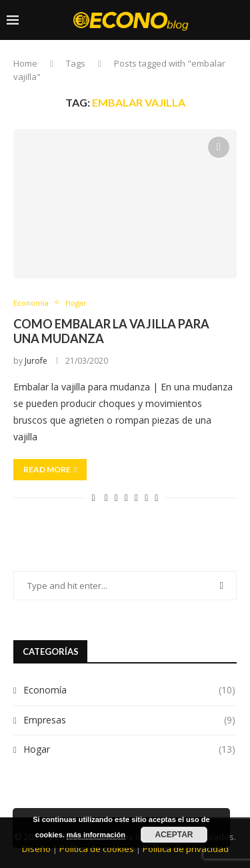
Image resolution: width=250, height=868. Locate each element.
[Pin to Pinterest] (126, 497)
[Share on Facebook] (106, 497)
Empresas (129, 720)
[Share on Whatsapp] (146, 497)
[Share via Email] (156, 497)
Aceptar (174, 835)
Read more (50, 469)
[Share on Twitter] (116, 497)
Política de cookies (97, 849)
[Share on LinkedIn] (136, 497)
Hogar (129, 749)
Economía (129, 690)
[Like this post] (94, 497)
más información (96, 835)
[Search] (237, 71)
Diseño (36, 849)
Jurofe (36, 361)
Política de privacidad (186, 849)
